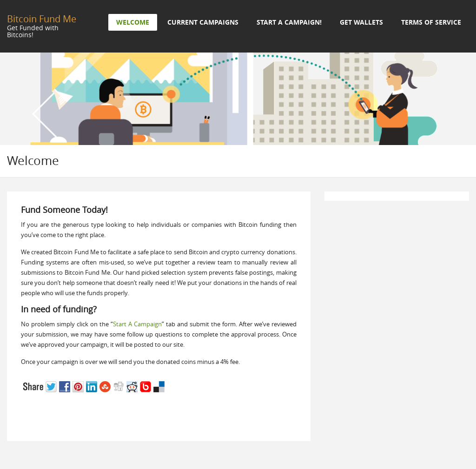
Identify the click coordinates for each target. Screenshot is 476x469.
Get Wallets (361, 22)
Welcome (133, 22)
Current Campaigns (203, 22)
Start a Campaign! (289, 22)
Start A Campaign (137, 324)
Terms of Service (431, 22)
